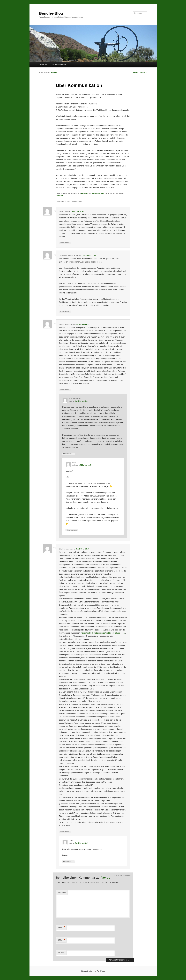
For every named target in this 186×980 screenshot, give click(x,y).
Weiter (144, 72)
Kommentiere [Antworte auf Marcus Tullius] (65, 390)
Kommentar (62, 892)
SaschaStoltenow (98, 193)
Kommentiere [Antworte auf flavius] (65, 243)
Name (61, 927)
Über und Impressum (58, 65)
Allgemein (85, 193)
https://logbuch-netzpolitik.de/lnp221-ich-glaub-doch (103, 633)
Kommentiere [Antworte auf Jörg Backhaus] (65, 832)
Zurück (135, 72)
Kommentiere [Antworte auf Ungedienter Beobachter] (65, 312)
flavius (105, 878)
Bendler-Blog (51, 13)
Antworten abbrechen (122, 875)
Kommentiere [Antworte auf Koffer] (72, 530)
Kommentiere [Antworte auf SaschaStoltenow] (68, 454)
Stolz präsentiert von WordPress (93, 971)
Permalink (59, 196)
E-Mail (61, 940)
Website (61, 952)
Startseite (43, 65)
